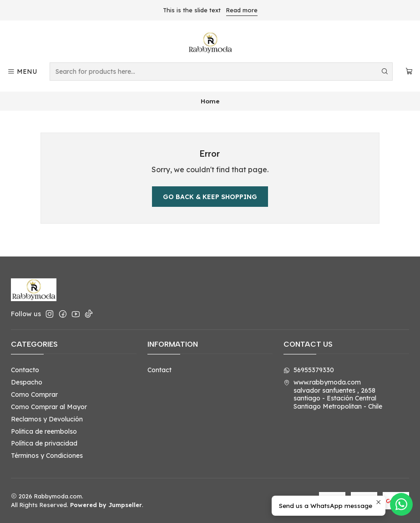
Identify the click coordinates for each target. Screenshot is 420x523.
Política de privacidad (44, 443)
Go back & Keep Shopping (210, 197)
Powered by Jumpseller (106, 505)
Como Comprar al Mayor (49, 407)
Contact (159, 370)
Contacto (25, 370)
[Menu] (22, 72)
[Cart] (409, 72)
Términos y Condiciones (47, 456)
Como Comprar (34, 395)
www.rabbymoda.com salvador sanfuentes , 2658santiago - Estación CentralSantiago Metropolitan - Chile (333, 394)
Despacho (27, 382)
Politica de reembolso (44, 431)
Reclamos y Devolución (47, 419)
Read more (242, 10)
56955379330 (309, 370)
